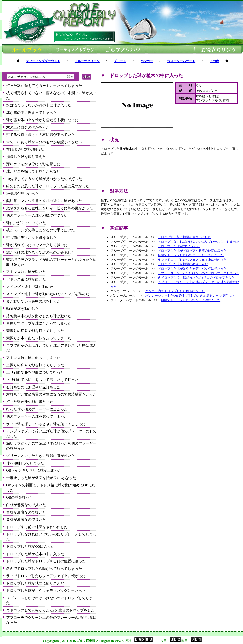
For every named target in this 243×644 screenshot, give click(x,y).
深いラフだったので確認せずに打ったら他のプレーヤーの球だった (51, 446)
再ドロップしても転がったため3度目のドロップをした (50, 610)
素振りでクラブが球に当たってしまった (39, 323)
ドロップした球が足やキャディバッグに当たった (46, 591)
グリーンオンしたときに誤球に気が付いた (41, 456)
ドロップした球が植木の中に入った (35, 554)
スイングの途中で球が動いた (30, 287)
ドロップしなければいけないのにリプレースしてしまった (51, 537)
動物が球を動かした (22, 309)
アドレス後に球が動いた (26, 279)
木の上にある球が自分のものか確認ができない (44, 142)
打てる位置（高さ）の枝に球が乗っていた (41, 135)
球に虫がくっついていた (26, 223)
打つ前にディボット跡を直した (32, 238)
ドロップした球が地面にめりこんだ (35, 583)
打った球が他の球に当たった (30, 402)
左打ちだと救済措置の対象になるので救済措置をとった (51, 394)
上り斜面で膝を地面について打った (35, 372)
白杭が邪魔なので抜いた (26, 505)
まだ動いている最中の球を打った (33, 301)
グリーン (120, 61)
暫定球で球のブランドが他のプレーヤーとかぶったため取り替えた (51, 262)
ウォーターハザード (181, 61)
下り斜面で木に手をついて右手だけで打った (42, 380)
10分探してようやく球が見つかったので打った (44, 179)
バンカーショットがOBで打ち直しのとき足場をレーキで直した (190, 296)
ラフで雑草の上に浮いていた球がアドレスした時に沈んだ (51, 348)
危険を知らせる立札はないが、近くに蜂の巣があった (50, 208)
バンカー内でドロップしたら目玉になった (175, 291)
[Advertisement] (171, 172)
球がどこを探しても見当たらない (33, 171)
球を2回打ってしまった (25, 463)
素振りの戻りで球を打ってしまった (35, 331)
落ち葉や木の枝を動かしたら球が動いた (39, 316)
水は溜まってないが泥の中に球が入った (39, 105)
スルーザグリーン (87, 61)
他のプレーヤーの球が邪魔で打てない (37, 215)
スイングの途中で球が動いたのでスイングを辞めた (48, 294)
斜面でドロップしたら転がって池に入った (191, 300)
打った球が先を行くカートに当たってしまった (44, 86)
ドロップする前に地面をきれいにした (37, 527)
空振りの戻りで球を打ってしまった (35, 365)
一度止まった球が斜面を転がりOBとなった (41, 478)
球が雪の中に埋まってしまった (32, 113)
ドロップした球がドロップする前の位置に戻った (46, 561)
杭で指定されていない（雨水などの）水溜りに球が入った (51, 95)
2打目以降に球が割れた (25, 149)
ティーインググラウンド (43, 61)
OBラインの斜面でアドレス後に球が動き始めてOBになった (51, 488)
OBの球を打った (19, 497)
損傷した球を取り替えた (26, 157)
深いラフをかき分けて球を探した (33, 164)
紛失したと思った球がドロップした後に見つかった (48, 186)
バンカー (147, 61)
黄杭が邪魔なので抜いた (26, 520)
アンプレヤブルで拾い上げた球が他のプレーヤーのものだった (51, 434)
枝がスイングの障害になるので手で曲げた (41, 230)
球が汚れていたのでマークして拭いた (37, 245)
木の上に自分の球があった (28, 127)
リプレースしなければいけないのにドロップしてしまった (51, 601)
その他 (214, 61)
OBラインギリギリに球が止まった (34, 470)
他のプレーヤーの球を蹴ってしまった (37, 416)
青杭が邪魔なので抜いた (26, 512)
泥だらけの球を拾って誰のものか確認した (41, 252)
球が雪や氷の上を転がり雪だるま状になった (42, 120)
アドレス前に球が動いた (26, 272)
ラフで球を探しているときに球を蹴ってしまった (46, 424)
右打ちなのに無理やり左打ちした (33, 387)
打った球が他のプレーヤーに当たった (37, 409)
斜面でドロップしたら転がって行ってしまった (44, 569)
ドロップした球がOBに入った (30, 546)
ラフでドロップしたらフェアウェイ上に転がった (46, 576)
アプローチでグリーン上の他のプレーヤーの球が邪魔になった (51, 620)
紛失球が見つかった (22, 194)
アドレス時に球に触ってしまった (33, 358)
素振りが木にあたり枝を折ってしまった (39, 338)
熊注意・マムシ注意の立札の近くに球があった (44, 201)
